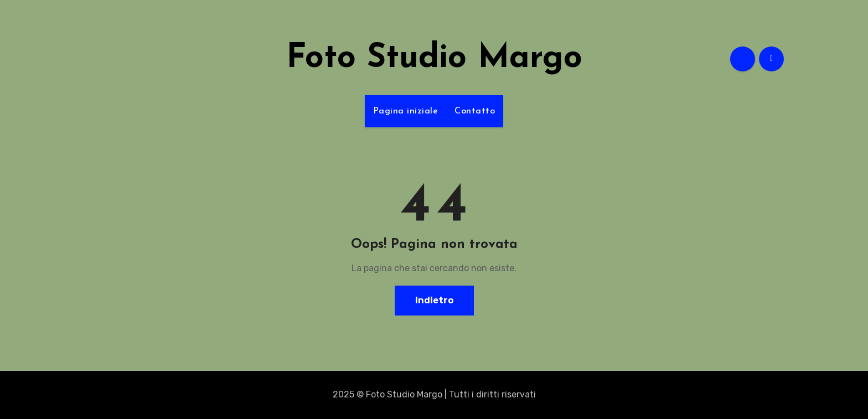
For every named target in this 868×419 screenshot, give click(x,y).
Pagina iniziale (406, 111)
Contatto (475, 111)
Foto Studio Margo (434, 59)
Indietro (434, 300)
